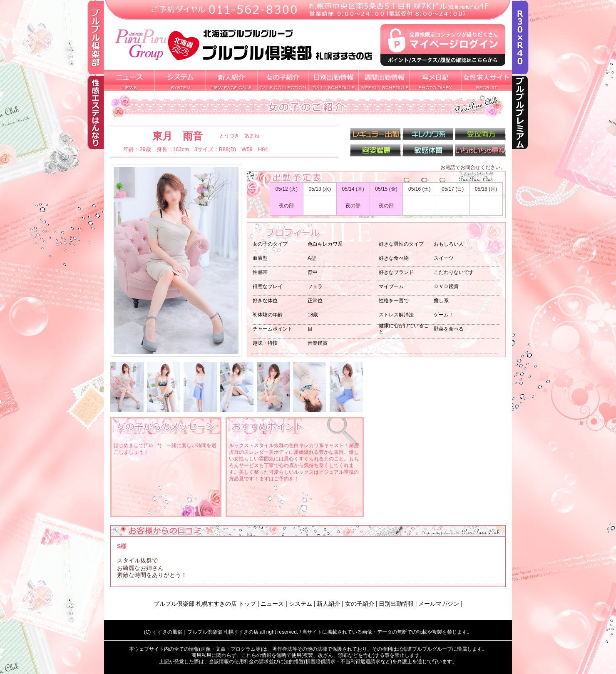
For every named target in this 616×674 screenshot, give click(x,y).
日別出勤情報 (333, 80)
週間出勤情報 (384, 80)
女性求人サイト (487, 80)
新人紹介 (232, 80)
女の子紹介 (283, 80)
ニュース (272, 604)
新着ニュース (129, 80)
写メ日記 (436, 80)
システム (180, 80)
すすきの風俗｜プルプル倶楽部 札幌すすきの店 (205, 632)
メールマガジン (439, 604)
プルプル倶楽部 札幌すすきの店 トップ (205, 604)
